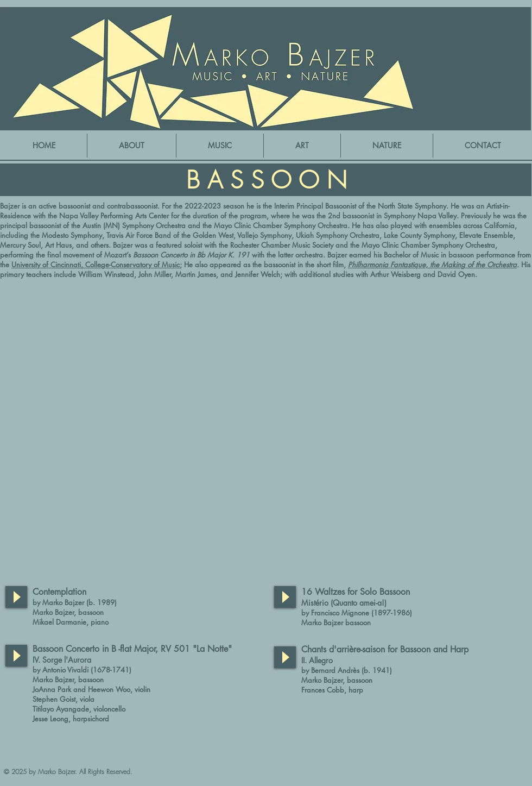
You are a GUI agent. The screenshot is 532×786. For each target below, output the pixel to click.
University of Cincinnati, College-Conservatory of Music (96, 265)
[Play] (16, 597)
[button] (220, 146)
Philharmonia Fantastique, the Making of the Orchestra (432, 265)
